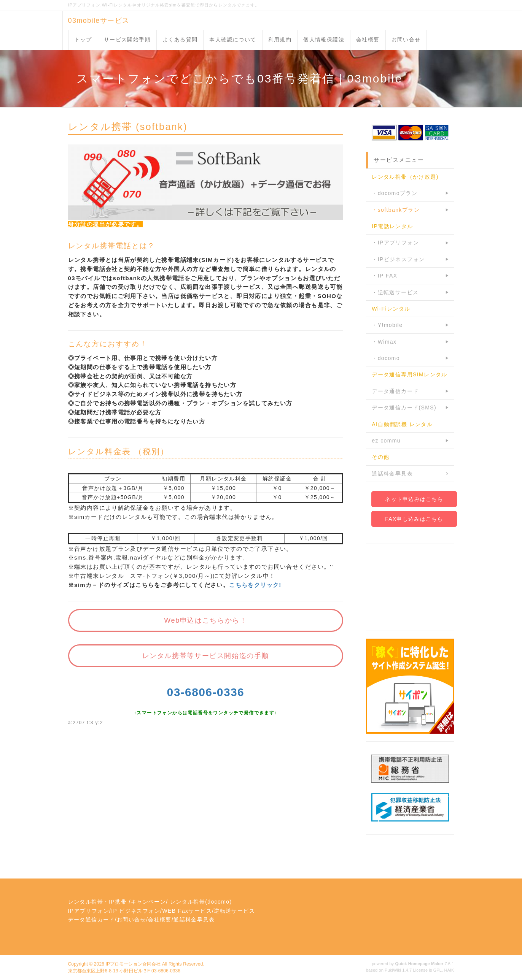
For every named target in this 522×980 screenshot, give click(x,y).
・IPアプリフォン (395, 243)
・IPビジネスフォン (398, 259)
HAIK (449, 970)
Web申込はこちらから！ (205, 620)
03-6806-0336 (206, 692)
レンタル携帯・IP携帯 (98, 902)
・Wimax (384, 342)
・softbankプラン (396, 210)
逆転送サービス (234, 911)
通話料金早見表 (392, 474)
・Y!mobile (387, 325)
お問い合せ (406, 40)
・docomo (386, 358)
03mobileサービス (99, 21)
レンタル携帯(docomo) (201, 902)
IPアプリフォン (89, 911)
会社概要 (368, 40)
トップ (83, 40)
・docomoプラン (395, 193)
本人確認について (233, 40)
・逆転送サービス (395, 292)
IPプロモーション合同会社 (133, 964)
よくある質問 (180, 40)
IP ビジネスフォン (136, 911)
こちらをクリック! (255, 585)
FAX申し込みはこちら (414, 519)
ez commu (386, 441)
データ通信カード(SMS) (404, 408)
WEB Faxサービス (187, 911)
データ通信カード (395, 391)
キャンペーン (148, 902)
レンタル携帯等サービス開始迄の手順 (206, 656)
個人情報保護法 (324, 40)
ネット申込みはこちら (414, 499)
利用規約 (280, 40)
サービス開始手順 (127, 40)
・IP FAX (384, 276)
